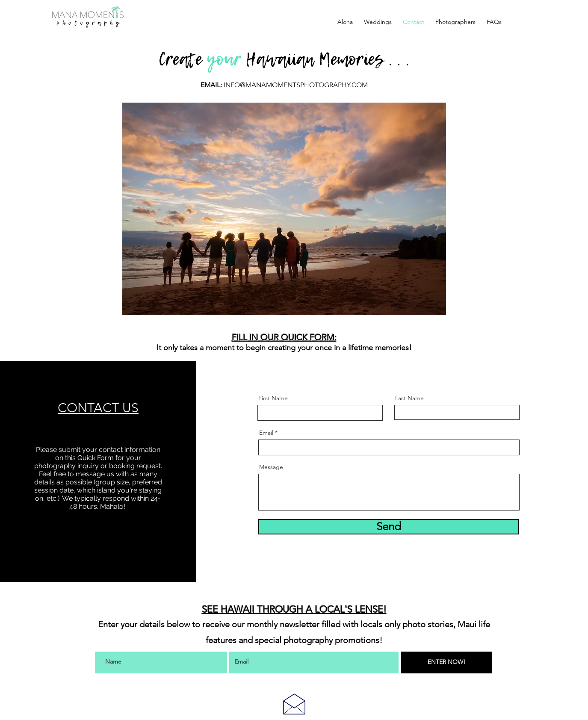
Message (271, 467)
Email (266, 433)
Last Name (409, 398)
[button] (378, 22)
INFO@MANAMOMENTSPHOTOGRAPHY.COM (296, 85)
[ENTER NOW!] (447, 662)
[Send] (389, 527)
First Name (273, 398)
